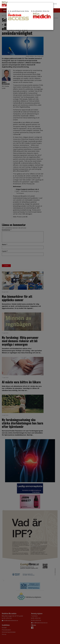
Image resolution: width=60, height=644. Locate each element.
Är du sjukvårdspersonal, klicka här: (18, 15)
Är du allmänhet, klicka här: (42, 15)
